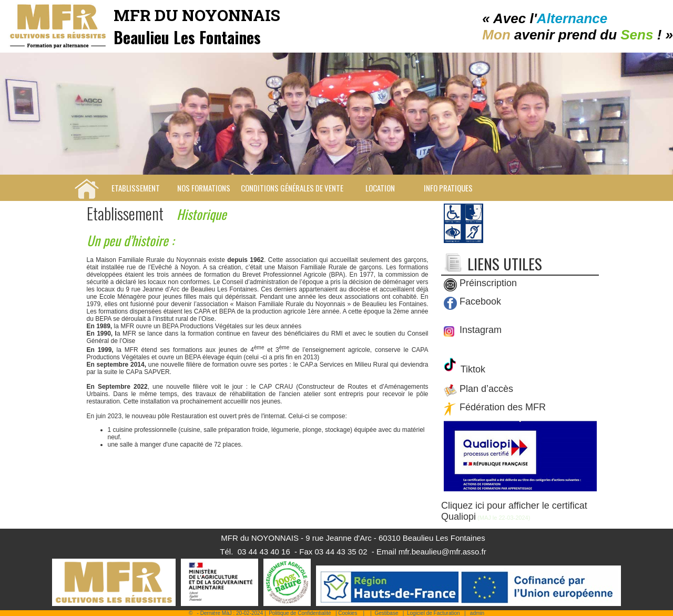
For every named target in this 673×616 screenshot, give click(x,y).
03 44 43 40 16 (264, 552)
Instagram (479, 330)
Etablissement (136, 188)
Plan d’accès (486, 389)
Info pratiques (448, 188)
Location (380, 188)
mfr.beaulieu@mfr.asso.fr (442, 552)
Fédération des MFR (503, 408)
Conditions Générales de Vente (292, 188)
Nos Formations (204, 188)
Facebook (480, 302)
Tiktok (472, 369)
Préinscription (488, 284)
